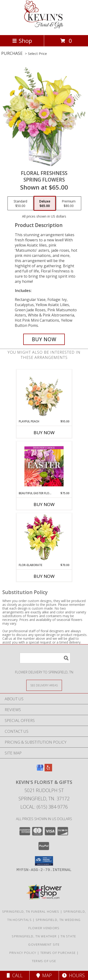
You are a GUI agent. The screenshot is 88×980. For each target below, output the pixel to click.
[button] (44, 861)
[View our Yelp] (48, 770)
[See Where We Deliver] (44, 685)
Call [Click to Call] (15, 975)
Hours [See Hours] (73, 975)
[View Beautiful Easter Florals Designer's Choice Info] (44, 466)
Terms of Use (44, 961)
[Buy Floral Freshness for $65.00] (44, 339)
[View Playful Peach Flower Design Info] (44, 394)
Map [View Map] (44, 975)
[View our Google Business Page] (40, 770)
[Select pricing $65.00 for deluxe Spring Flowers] (45, 203)
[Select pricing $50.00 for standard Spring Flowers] (20, 203)
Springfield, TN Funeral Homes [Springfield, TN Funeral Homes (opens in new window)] (31, 911)
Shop (22, 41)
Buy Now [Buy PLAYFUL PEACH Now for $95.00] (44, 433)
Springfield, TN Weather (34, 936)
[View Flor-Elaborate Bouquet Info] (44, 538)
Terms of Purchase (58, 953)
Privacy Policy (23, 953)
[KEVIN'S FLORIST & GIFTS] (44, 28)
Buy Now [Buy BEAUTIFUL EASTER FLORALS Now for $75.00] (44, 504)
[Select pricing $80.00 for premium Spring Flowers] (69, 203)
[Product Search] (45, 658)
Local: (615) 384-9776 (44, 807)
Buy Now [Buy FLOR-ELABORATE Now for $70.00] (44, 576)
